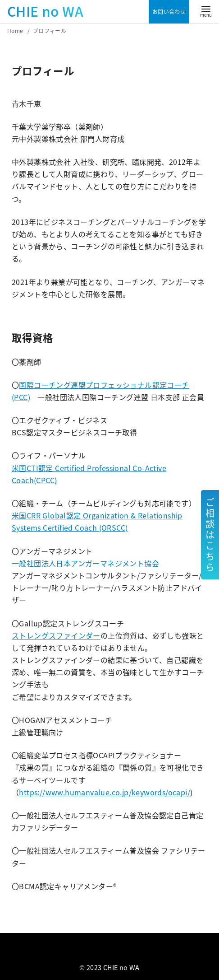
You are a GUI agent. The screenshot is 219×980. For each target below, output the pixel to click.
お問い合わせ (169, 12)
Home (16, 31)
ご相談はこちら (210, 534)
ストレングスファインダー (56, 635)
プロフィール (50, 31)
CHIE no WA (45, 11)
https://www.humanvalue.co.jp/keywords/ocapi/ (105, 792)
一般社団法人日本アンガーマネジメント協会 (85, 563)
